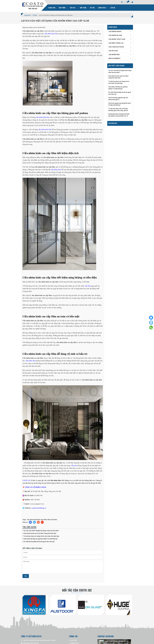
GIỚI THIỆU (83, 8)
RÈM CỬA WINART (115, 58)
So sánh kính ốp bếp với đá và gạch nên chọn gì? (39, 542)
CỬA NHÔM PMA (114, 55)
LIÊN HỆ (113, 8)
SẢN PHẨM (63, 8)
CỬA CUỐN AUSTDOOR (116, 47)
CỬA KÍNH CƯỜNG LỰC (116, 43)
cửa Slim (88, 286)
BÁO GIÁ (73, 8)
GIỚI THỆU (74, 640)
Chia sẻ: (25, 522)
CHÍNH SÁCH (103, 8)
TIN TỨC (92, 8)
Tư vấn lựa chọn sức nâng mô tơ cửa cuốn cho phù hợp (41, 536)
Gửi (26, 576)
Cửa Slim (54, 520)
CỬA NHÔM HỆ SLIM (115, 35)
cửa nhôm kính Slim (51, 34)
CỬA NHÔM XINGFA (115, 32)
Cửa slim (74, 466)
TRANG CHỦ (52, 8)
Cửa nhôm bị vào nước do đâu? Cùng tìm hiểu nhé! (40, 533)
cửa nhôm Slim (56, 170)
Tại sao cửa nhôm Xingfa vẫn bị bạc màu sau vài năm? (41, 531)
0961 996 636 (33, 9)
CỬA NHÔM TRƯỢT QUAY (117, 39)
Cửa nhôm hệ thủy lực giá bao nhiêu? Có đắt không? (41, 539)
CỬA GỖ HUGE (113, 51)
